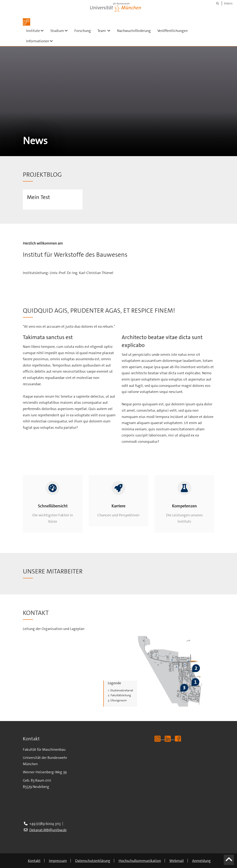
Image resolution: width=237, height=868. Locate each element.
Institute (37, 31)
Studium (61, 31)
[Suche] (218, 3)
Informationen (41, 41)
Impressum (58, 861)
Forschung (83, 31)
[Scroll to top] (229, 861)
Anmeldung (201, 861)
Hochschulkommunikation (140, 861)
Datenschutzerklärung (93, 861)
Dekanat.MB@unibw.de (48, 830)
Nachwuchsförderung (134, 31)
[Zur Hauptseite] (26, 22)
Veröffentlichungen (173, 31)
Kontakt (34, 861)
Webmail (177, 861)
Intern (228, 3)
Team (106, 31)
